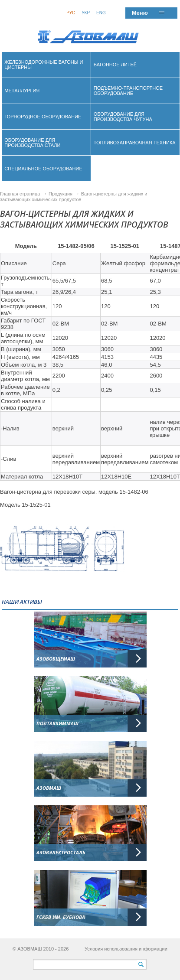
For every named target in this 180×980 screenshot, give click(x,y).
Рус (71, 13)
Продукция (61, 194)
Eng (101, 13)
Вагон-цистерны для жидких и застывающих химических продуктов (74, 197)
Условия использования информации (126, 949)
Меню (140, 13)
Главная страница (20, 194)
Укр (86, 13)
